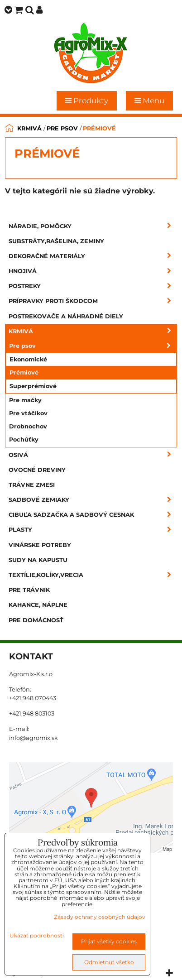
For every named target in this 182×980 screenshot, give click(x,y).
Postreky (93, 286)
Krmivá (93, 331)
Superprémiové (33, 386)
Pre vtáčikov (28, 413)
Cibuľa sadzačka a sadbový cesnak (93, 515)
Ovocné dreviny (37, 470)
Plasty (93, 530)
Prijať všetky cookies (109, 941)
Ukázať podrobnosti (37, 935)
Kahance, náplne (38, 605)
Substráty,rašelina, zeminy (56, 241)
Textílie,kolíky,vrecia (93, 575)
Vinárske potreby (40, 545)
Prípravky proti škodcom (93, 301)
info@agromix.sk (34, 738)
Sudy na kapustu (38, 560)
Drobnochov (28, 426)
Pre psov (93, 346)
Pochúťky (24, 440)
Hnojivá (93, 271)
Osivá (93, 455)
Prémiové (24, 372)
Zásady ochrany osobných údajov (100, 917)
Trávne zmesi (32, 485)
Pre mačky (25, 400)
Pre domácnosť (36, 620)
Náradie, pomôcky (93, 226)
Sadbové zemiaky (93, 500)
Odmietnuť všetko (109, 962)
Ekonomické (28, 359)
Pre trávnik (29, 590)
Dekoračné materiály (93, 256)
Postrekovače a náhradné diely (66, 316)
